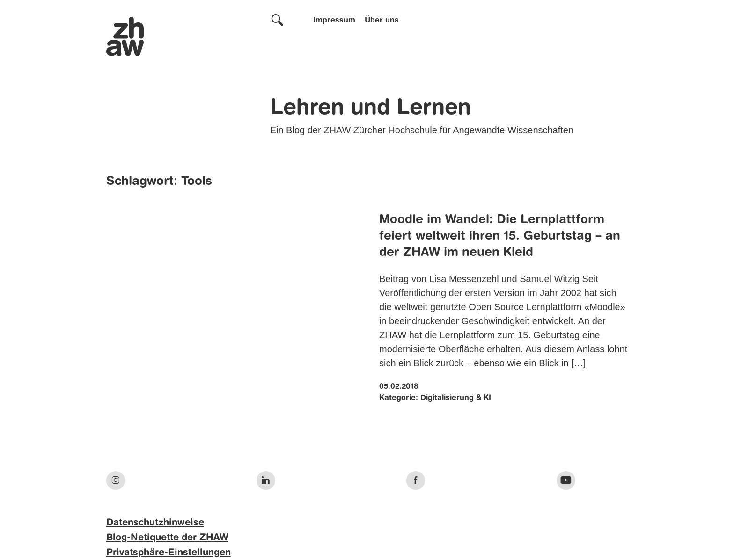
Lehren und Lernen (371, 109)
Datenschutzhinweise (155, 523)
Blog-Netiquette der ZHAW (167, 538)
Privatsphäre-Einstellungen (169, 553)
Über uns (382, 21)
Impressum (334, 21)
